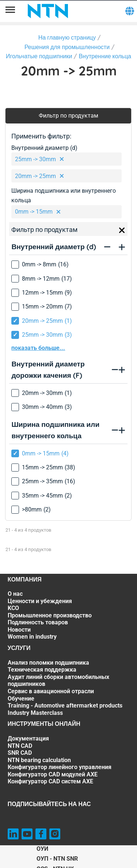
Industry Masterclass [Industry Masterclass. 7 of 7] (35, 713)
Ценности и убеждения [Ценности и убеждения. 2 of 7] (40, 601)
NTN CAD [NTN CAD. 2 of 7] (20, 746)
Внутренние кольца (105, 56)
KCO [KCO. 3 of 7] (13, 608)
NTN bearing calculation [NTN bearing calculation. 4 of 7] (39, 760)
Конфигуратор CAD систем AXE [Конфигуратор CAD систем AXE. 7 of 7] (50, 781)
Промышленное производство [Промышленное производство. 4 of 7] (50, 615)
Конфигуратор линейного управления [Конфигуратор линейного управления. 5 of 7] (60, 767)
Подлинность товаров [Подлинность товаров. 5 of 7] (38, 622)
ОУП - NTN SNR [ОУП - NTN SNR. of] (57, 859)
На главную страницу (67, 37)
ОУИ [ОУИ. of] (42, 849)
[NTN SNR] (48, 11)
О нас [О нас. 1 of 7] (15, 594)
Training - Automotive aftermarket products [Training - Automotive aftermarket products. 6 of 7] (65, 706)
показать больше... (38, 348)
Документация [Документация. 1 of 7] (28, 738)
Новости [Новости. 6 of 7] (19, 630)
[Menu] (10, 11)
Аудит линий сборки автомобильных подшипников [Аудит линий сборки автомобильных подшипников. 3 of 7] (58, 681)
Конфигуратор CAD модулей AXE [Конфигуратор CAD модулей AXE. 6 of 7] (53, 774)
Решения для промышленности (67, 47)
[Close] (122, 230)
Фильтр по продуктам (68, 116)
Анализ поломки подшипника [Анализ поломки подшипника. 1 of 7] (48, 663)
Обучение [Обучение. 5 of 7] (21, 699)
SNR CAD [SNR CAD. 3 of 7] (20, 753)
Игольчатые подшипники (39, 56)
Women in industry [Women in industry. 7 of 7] (32, 637)
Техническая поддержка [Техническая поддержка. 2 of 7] (42, 670)
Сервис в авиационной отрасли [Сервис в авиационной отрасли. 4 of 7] (51, 691)
